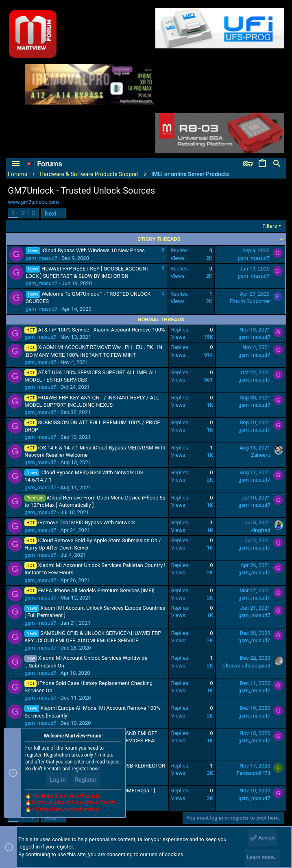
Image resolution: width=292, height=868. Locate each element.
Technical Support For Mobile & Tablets (74, 803)
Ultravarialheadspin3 (246, 666)
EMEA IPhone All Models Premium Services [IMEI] (96, 590)
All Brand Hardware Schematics (65, 809)
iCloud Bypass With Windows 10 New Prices (93, 250)
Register (86, 780)
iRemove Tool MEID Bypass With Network (86, 522)
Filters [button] (270, 226)
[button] (16, 164)
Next (51, 214)
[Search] (277, 164)
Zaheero (261, 455)
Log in (58, 780)
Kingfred (260, 530)
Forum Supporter (250, 301)
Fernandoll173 (254, 773)
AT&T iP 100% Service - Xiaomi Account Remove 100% (101, 330)
